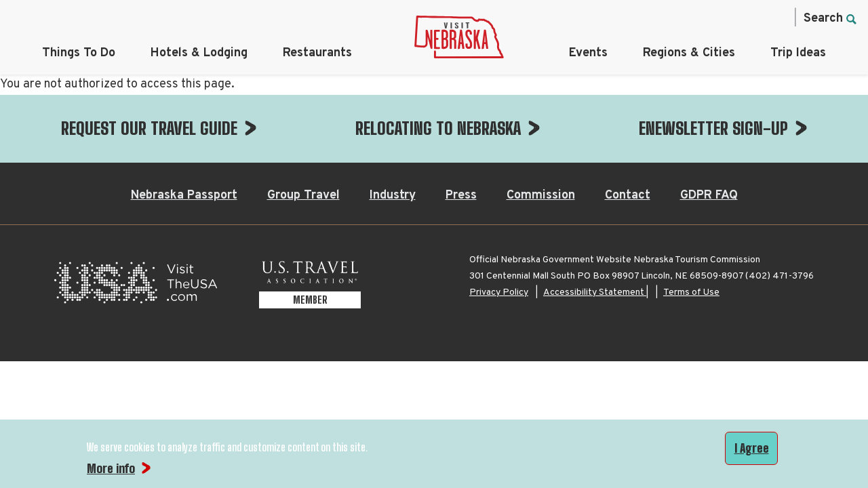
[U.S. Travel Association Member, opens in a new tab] (310, 219)
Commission (541, 128)
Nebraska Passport (184, 128)
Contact (628, 128)
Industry (393, 128)
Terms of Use (691, 225)
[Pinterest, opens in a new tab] (747, 18)
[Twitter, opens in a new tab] (718, 18)
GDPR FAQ (709, 128)
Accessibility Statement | (596, 225)
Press (461, 128)
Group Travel (303, 128)
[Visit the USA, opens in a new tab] (136, 219)
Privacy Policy (499, 225)
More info (111, 468)
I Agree (752, 448)
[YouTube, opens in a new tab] (775, 18)
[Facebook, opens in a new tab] (661, 18)
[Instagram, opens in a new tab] (690, 18)
